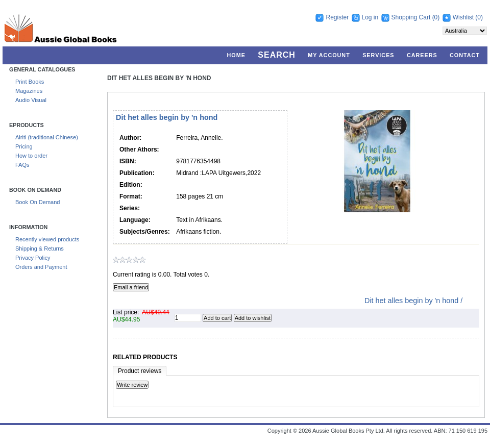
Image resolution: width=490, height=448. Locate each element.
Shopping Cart (412, 17)
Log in (370, 17)
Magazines (29, 91)
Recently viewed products (47, 239)
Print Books (30, 82)
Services (378, 55)
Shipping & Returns (40, 248)
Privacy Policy (33, 258)
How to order (31, 156)
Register (337, 17)
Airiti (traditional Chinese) (47, 137)
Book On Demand (38, 202)
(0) (436, 17)
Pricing (24, 146)
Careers (422, 55)
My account (329, 55)
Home (236, 55)
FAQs (22, 165)
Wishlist (463, 17)
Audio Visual (31, 100)
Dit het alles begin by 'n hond (159, 78)
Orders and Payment (41, 267)
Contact (465, 55)
